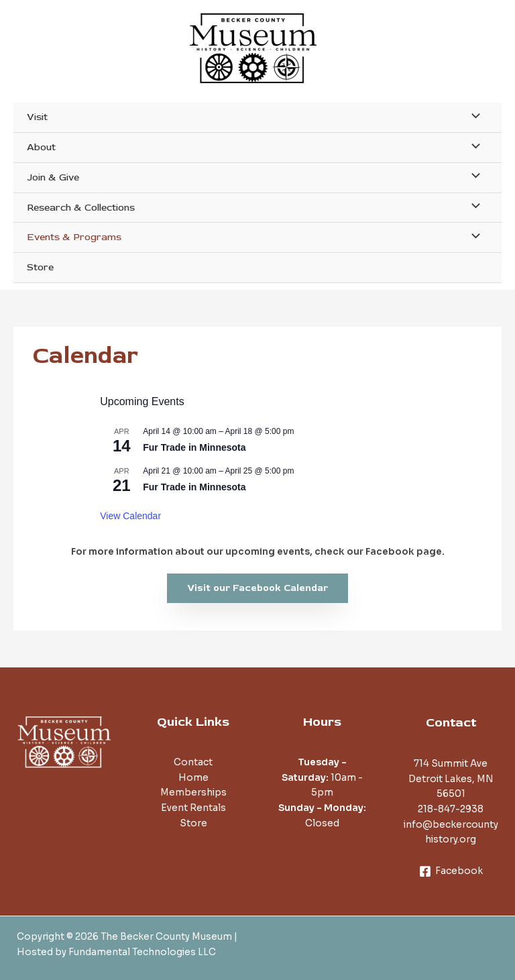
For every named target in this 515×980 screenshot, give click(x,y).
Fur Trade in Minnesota (194, 447)
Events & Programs (74, 237)
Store (40, 267)
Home (193, 778)
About (41, 147)
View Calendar (130, 516)
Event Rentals (193, 808)
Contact (193, 762)
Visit (37, 117)
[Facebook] (451, 871)
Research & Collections (81, 208)
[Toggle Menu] (472, 116)
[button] (257, 589)
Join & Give (53, 177)
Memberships (193, 793)
